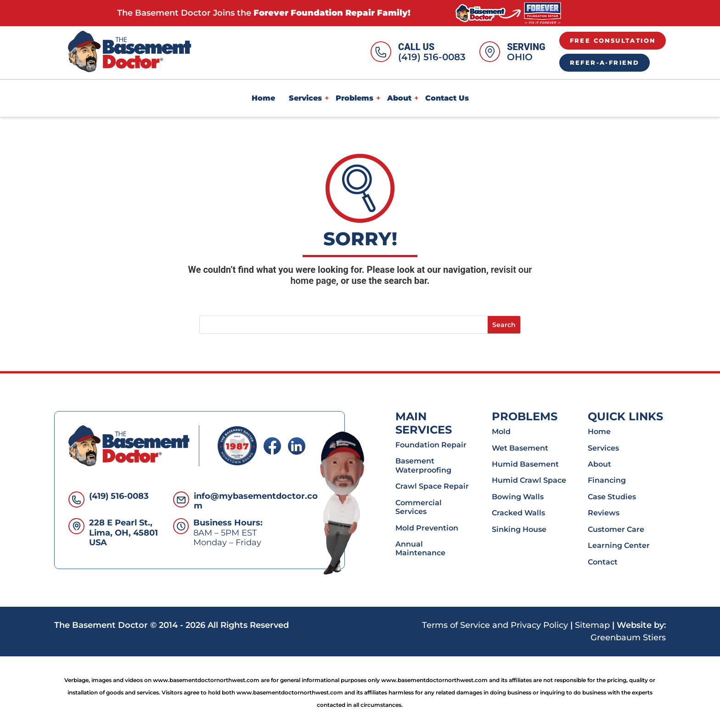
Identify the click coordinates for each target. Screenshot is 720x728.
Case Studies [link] (612, 497)
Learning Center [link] (619, 545)
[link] (508, 12)
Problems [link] (354, 98)
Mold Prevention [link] (427, 528)
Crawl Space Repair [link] (432, 486)
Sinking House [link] (519, 529)
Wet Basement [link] (520, 448)
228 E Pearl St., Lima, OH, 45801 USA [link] (124, 533)
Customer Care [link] (616, 529)
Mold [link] (501, 431)
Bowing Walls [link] (518, 497)
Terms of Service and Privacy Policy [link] (495, 625)
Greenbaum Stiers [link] (628, 638)
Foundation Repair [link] (431, 445)
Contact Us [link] (447, 98)
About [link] (399, 98)
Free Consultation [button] (613, 40)
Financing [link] (607, 480)
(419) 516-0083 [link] (432, 57)
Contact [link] (603, 562)
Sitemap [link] (592, 625)
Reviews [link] (604, 513)
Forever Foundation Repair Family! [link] (332, 13)
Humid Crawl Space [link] (529, 480)
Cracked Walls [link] (518, 513)
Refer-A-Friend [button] (605, 62)
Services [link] (305, 98)
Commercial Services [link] (419, 507)
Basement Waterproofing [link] (423, 465)
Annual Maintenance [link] (420, 548)
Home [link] (263, 98)
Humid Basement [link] (525, 464)
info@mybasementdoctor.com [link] (256, 501)
